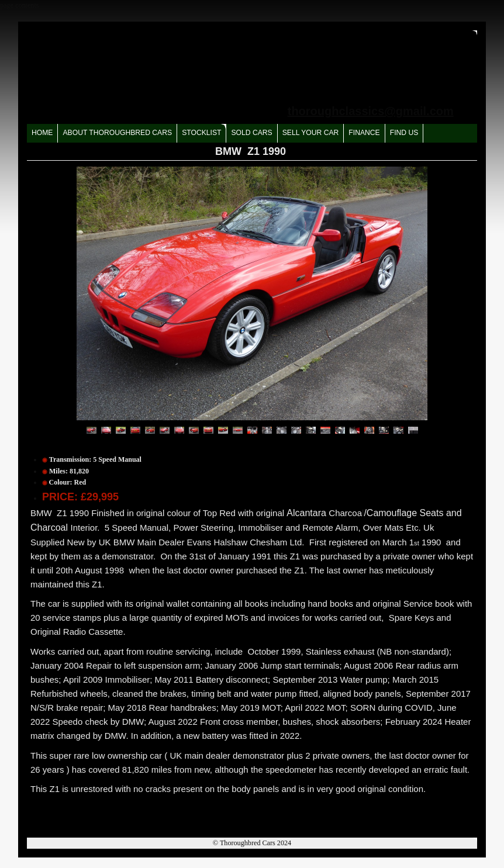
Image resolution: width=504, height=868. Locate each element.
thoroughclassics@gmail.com (371, 111)
